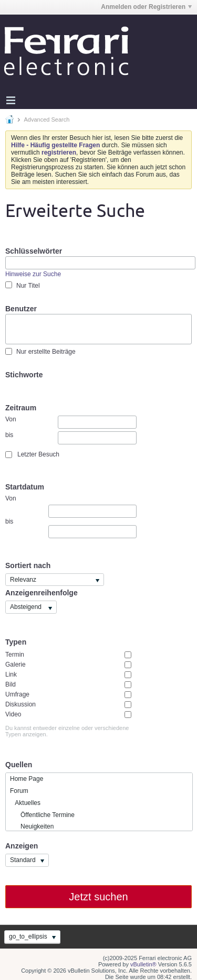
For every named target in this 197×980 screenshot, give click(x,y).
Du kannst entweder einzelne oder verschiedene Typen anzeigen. (67, 731)
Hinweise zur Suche (33, 274)
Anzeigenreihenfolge (42, 593)
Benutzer (21, 309)
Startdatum (25, 487)
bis (71, 438)
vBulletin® (143, 964)
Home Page (27, 779)
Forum (19, 791)
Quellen (19, 765)
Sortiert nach (28, 565)
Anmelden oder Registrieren (146, 7)
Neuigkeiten (32, 826)
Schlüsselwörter (34, 251)
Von (71, 422)
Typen (16, 642)
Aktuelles (25, 803)
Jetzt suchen (98, 897)
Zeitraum (21, 408)
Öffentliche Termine (42, 815)
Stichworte (24, 375)
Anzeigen (22, 846)
